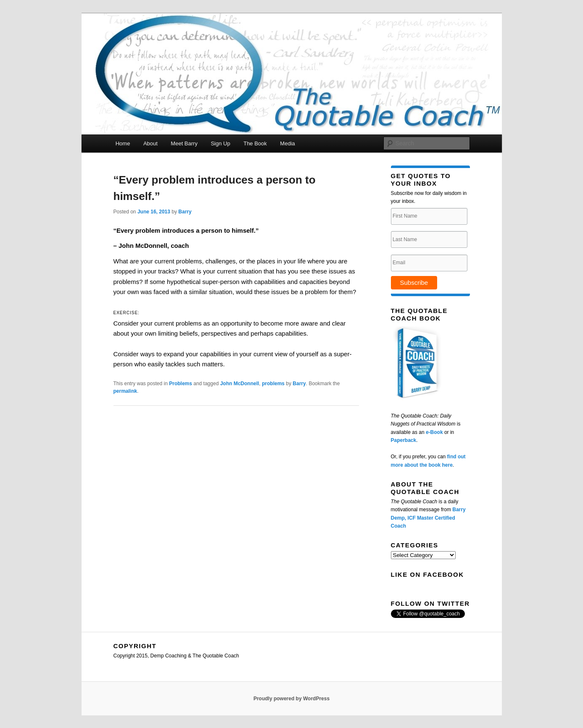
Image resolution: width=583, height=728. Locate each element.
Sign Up (220, 143)
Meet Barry (184, 143)
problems (273, 384)
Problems (181, 384)
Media (287, 143)
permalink (125, 391)
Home (123, 143)
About (150, 143)
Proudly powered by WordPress (291, 699)
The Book (255, 143)
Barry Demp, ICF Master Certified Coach (428, 518)
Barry (185, 212)
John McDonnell (240, 384)
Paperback (404, 440)
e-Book (434, 432)
